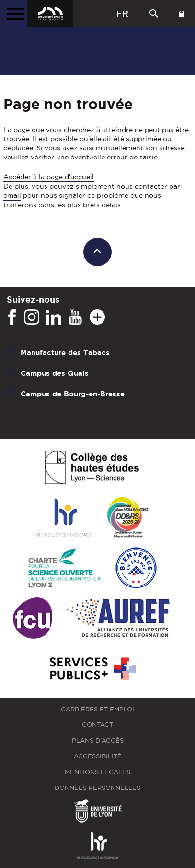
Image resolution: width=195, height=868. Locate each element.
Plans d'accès (98, 740)
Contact (97, 725)
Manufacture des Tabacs (65, 352)
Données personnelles (97, 788)
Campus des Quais (55, 373)
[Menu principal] (13, 13)
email (12, 195)
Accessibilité (98, 756)
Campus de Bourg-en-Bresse (73, 393)
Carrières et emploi (97, 709)
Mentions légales (97, 772)
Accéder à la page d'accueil (49, 177)
